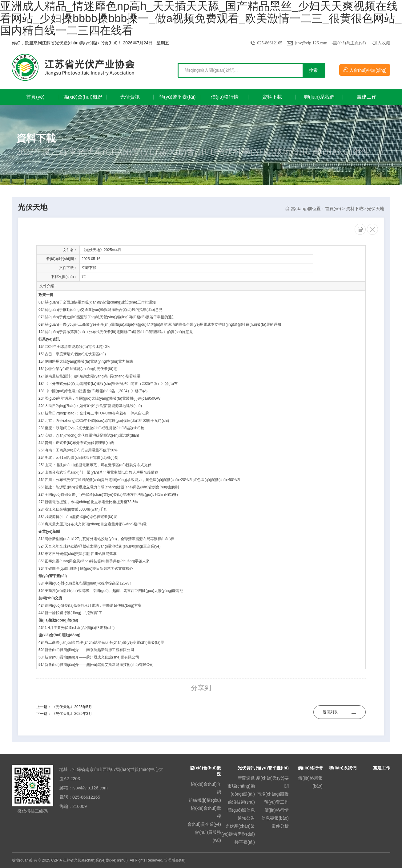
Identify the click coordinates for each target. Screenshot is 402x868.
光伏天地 (376, 209)
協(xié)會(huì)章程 (206, 812)
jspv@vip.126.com (311, 43)
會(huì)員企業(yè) (204, 824)
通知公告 (246, 818)
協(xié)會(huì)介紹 (206, 788)
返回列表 (340, 710)
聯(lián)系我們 (342, 768)
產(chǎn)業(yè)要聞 (272, 782)
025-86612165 (270, 43)
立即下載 (89, 268)
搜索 (313, 70)
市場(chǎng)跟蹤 (273, 794)
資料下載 (355, 209)
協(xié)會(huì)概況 (205, 771)
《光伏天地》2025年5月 (72, 707)
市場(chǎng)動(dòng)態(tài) (241, 790)
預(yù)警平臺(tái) (272, 768)
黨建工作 (382, 768)
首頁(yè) (333, 209)
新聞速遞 (246, 778)
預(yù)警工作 (276, 802)
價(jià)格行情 (277, 810)
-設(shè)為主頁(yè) (349, 43)
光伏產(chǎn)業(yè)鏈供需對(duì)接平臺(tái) (238, 834)
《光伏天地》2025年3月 (72, 714)
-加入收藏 (381, 43)
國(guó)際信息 (241, 810)
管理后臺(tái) (175, 860)
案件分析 (280, 826)
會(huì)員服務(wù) (208, 836)
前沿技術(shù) (241, 802)
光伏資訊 (246, 768)
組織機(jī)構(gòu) (205, 800)
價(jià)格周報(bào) (310, 782)
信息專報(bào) (275, 818)
